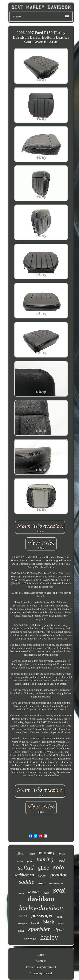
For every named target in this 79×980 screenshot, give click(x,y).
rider (21, 931)
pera (30, 861)
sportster (39, 929)
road (61, 860)
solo (59, 867)
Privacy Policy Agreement (41, 967)
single (32, 854)
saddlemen (24, 875)
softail (26, 867)
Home (41, 955)
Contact (41, 961)
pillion (21, 854)
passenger (42, 915)
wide (23, 916)
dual (41, 883)
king (60, 917)
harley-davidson (41, 908)
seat (59, 890)
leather (34, 892)
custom (20, 893)
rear (46, 893)
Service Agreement (41, 973)
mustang (47, 853)
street (35, 923)
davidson (41, 899)
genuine (59, 875)
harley (49, 937)
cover (42, 875)
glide (43, 868)
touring (45, 859)
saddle (26, 882)
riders (61, 923)
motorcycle (22, 924)
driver (20, 861)
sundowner (56, 883)
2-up (62, 853)
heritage (30, 939)
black (49, 922)
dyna (59, 930)
